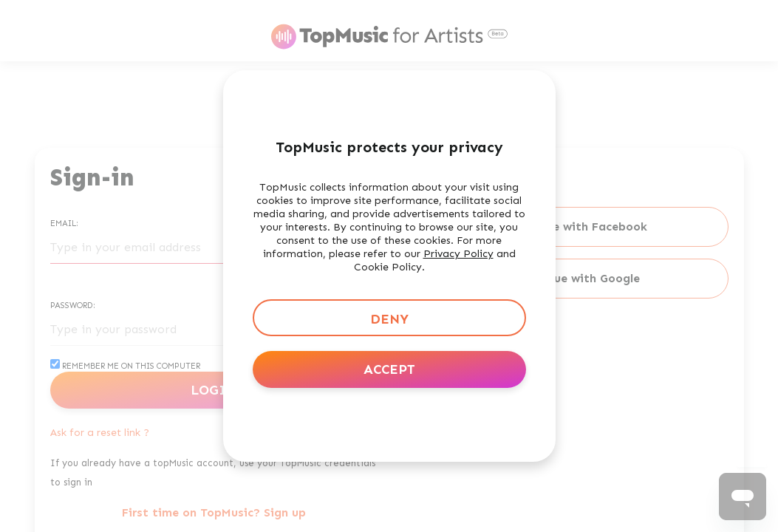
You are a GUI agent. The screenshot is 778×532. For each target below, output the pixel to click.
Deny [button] (389, 319)
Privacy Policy (458, 254)
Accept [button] (389, 369)
